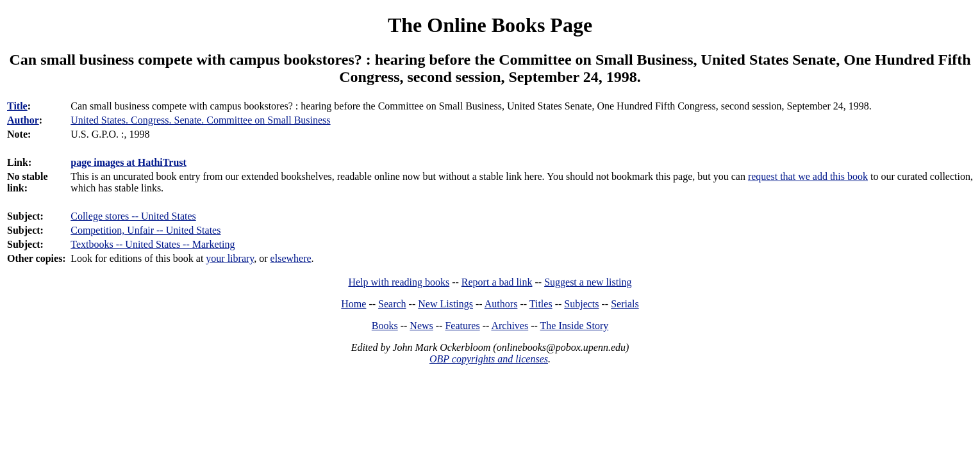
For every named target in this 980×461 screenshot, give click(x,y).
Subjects (581, 304)
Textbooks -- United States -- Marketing (153, 244)
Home (353, 304)
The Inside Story (575, 326)
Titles (541, 304)
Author (23, 120)
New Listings (445, 304)
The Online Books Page (490, 25)
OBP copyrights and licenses (489, 359)
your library (230, 258)
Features (462, 326)
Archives (510, 326)
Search (392, 304)
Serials (625, 304)
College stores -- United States (133, 216)
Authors (501, 304)
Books (385, 326)
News (421, 326)
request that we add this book (808, 176)
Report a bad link (497, 282)
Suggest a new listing (588, 282)
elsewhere (291, 258)
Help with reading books (399, 282)
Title (17, 106)
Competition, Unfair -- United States (145, 230)
